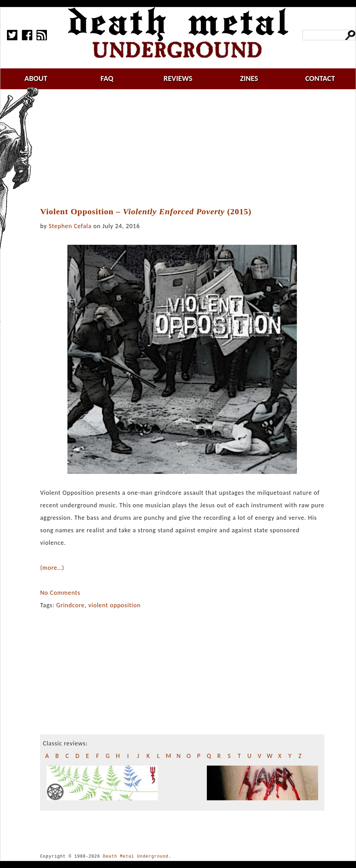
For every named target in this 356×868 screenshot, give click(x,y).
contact (320, 78)
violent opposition (114, 605)
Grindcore (71, 605)
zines (249, 78)
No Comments (60, 593)
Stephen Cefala (70, 226)
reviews (178, 78)
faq (107, 78)
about (36, 78)
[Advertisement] (186, 148)
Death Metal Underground (136, 856)
